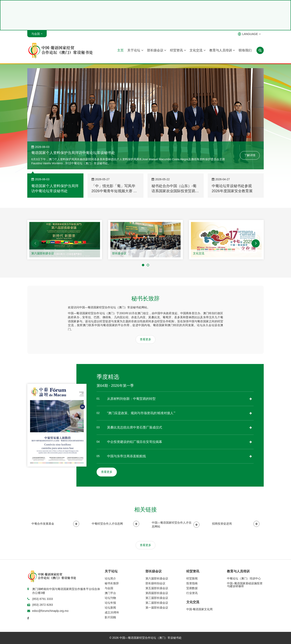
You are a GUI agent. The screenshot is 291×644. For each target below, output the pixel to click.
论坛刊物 (110, 598)
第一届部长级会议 (157, 608)
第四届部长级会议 (157, 593)
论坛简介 (110, 578)
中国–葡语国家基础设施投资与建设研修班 (245, 585)
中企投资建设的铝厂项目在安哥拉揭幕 (135, 442)
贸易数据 (192, 588)
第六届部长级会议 (43, 253)
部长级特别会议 (155, 583)
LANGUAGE (249, 34)
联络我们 (245, 50)
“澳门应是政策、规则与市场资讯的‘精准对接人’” (141, 413)
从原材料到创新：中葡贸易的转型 (131, 399)
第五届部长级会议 (157, 588)
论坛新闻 (110, 608)
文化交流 (197, 50)
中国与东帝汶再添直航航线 (127, 456)
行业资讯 (192, 593)
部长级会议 (157, 50)
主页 (120, 50)
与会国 (109, 588)
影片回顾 (110, 617)
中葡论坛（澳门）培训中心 (244, 578)
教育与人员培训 (222, 50)
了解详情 (250, 155)
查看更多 (145, 339)
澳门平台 (110, 593)
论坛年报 (110, 603)
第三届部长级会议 (157, 598)
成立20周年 (112, 612)
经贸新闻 (192, 578)
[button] (35, 243)
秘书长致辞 (112, 583)
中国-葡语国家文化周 (200, 609)
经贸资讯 (178, 50)
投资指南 (192, 583)
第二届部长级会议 (157, 603)
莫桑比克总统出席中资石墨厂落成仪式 (135, 427)
